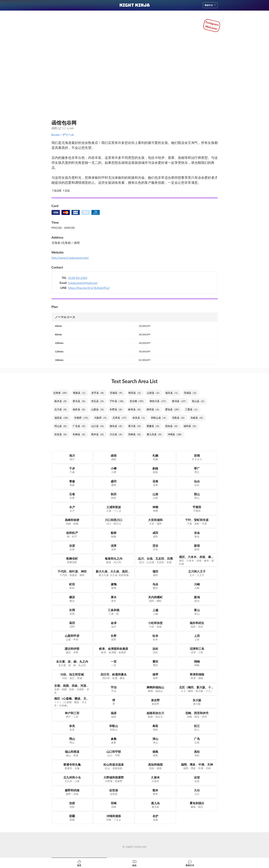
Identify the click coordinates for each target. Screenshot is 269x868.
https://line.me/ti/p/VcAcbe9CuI (89, 288)
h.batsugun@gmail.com (83, 283)
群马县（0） (80, 401)
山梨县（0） (98, 409)
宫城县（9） (117, 393)
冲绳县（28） (175, 434)
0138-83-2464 (78, 278)
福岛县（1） (172, 393)
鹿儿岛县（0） (155, 434)
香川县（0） (135, 426)
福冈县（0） (191, 426)
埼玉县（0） (98, 401)
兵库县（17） (120, 418)
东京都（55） (137, 401)
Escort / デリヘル (63, 135)
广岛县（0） (80, 426)
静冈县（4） (154, 409)
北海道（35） (61, 393)
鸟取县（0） (179, 418)
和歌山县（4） (159, 418)
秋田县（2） (135, 393)
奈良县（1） (139, 418)
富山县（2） (199, 401)
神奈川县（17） (158, 401)
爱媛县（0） (154, 426)
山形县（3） (154, 393)
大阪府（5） (101, 418)
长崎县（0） (80, 434)
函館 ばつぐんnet (63, 128)
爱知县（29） (173, 409)
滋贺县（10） (62, 418)
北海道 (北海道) (61, 243)
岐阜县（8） (135, 409)
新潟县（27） (180, 401)
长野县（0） (117, 409)
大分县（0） (117, 434)
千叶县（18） (117, 401)
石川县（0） (61, 409)
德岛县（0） (117, 426)
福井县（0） (80, 409)
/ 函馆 (76, 243)
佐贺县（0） (61, 434)
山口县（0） (98, 426)
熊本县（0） (98, 434)
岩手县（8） (98, 393)
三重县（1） (192, 409)
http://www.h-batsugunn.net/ (70, 258)
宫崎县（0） (135, 434)
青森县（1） (80, 393)
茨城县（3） (191, 393)
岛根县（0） (197, 418)
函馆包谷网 (64, 123)
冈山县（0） (61, 426)
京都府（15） (82, 418)
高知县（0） (172, 426)
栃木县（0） (61, 401)
